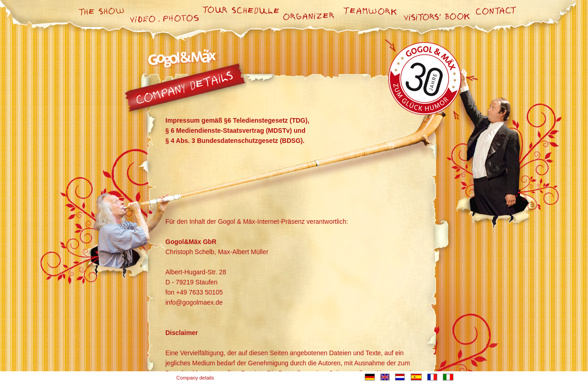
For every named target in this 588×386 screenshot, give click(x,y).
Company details (195, 378)
